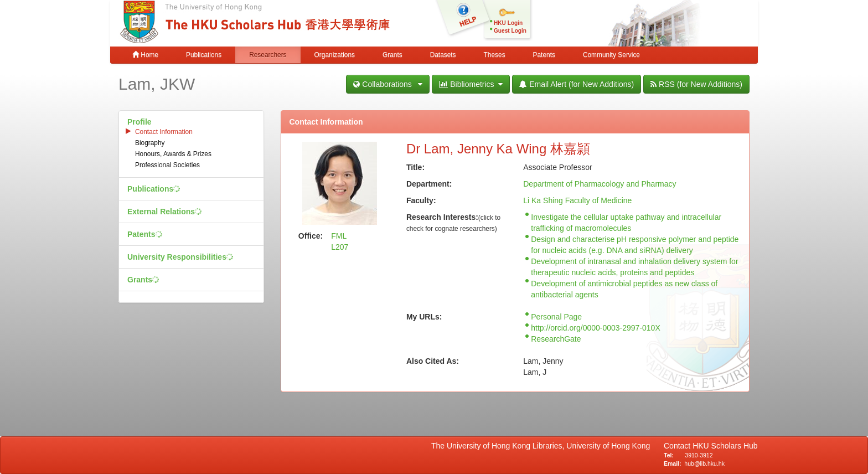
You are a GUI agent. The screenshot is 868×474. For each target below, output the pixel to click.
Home (145, 55)
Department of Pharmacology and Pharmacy (600, 184)
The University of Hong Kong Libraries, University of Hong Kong (543, 446)
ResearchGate (556, 339)
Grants (392, 55)
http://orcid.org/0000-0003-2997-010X (596, 328)
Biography (150, 143)
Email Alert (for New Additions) (577, 84)
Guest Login (510, 31)
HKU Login (508, 23)
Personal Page (556, 317)
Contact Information (164, 132)
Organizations (335, 55)
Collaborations (388, 84)
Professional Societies (167, 165)
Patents (544, 55)
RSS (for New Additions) (696, 84)
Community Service (611, 55)
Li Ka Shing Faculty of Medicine (577, 200)
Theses (495, 55)
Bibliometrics (471, 84)
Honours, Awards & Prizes (173, 154)
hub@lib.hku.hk (704, 463)
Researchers (268, 55)
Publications (204, 55)
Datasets (443, 55)
